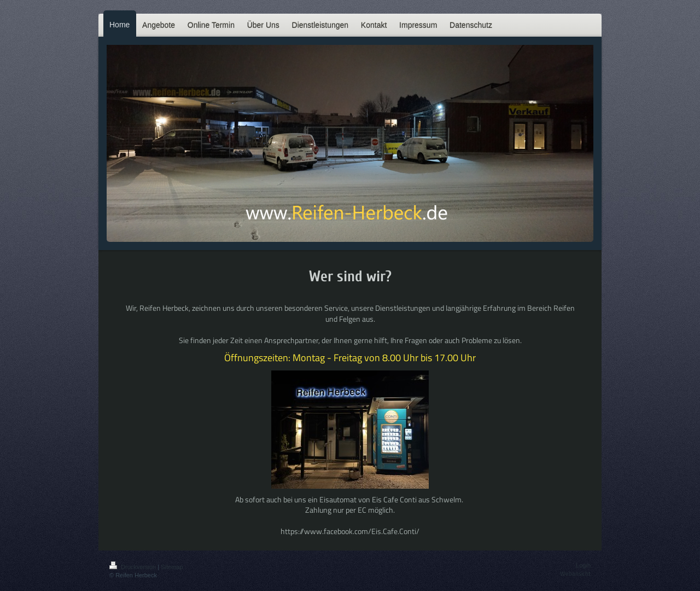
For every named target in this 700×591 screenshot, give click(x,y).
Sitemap (172, 567)
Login (583, 565)
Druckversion (133, 567)
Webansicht (575, 573)
